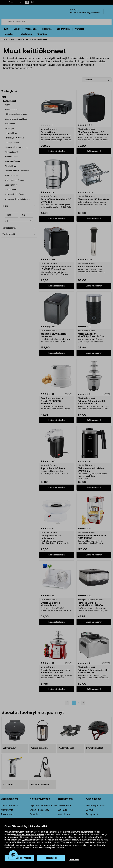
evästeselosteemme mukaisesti (29, 835)
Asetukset (9, 845)
